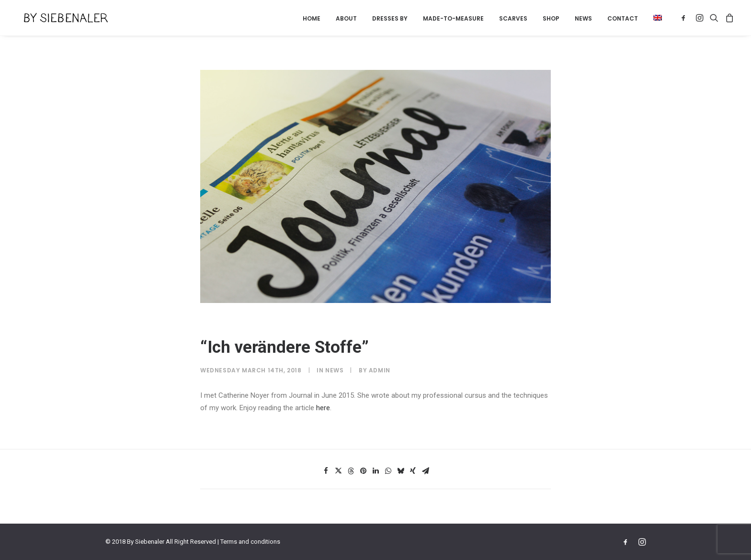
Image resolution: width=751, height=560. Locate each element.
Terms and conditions (250, 542)
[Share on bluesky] (400, 471)
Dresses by (390, 18)
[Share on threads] (351, 471)
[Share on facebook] (326, 471)
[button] (654, 18)
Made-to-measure (453, 18)
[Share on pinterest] (363, 471)
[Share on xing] (413, 471)
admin (380, 370)
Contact (623, 18)
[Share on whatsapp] (388, 471)
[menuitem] (312, 19)
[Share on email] (425, 471)
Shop (551, 18)
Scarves (513, 18)
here (323, 408)
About (346, 18)
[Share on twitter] (338, 471)
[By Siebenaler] (58, 18)
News (583, 18)
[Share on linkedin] (375, 471)
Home (312, 18)
